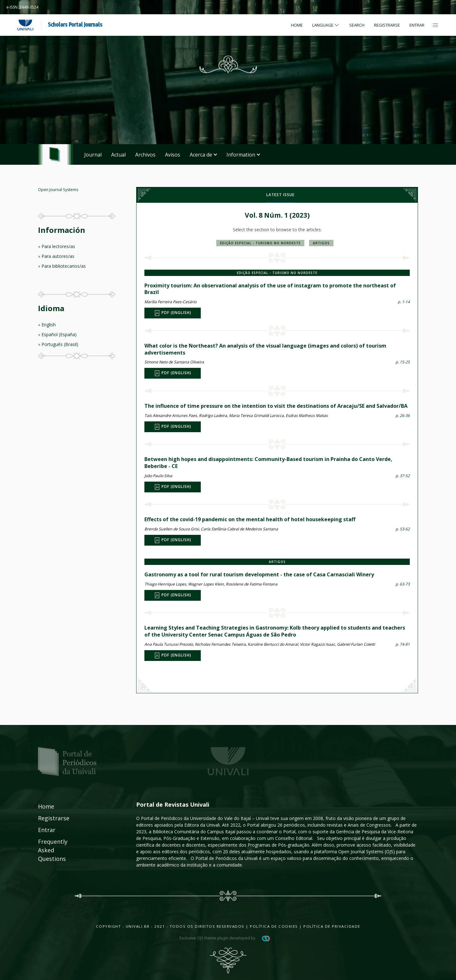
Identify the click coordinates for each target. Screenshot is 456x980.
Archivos (145, 155)
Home (297, 25)
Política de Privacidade (332, 926)
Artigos (321, 243)
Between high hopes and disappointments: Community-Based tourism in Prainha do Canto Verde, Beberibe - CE (268, 463)
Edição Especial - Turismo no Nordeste (260, 243)
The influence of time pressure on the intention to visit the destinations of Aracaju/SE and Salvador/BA (276, 406)
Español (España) (59, 334)
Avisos (173, 155)
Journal (93, 155)
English (49, 325)
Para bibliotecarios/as (64, 266)
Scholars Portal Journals (75, 25)
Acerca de (203, 155)
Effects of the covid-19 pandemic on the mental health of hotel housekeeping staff (250, 519)
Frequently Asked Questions (47, 850)
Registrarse (387, 25)
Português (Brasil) (60, 344)
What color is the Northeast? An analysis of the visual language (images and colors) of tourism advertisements (265, 349)
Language (326, 25)
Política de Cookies (274, 926)
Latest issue (280, 195)
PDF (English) (173, 313)
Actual (118, 155)
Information (243, 155)
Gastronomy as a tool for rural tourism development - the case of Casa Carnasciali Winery (259, 574)
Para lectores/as (58, 246)
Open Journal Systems (58, 190)
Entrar (417, 25)
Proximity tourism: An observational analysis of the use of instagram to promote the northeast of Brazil (270, 289)
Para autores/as (58, 256)
